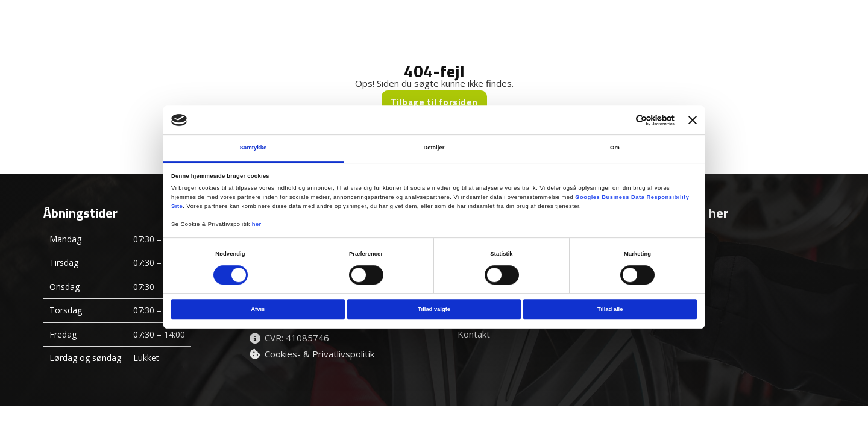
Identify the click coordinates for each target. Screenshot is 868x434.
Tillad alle (610, 309)
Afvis (258, 309)
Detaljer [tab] (434, 148)
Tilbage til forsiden (434, 102)
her (257, 224)
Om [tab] (615, 148)
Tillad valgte (434, 309)
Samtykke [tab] (253, 148)
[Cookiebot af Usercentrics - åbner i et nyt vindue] (622, 120)
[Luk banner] (693, 120)
